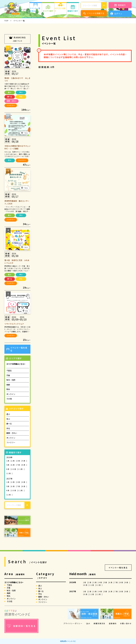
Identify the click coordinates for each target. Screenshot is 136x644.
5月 (8, 465)
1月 (8, 461)
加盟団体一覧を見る (21, 626)
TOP (6, 21)
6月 (14, 465)
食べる (10, 97)
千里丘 (9, 370)
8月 (24, 465)
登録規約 (113, 624)
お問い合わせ (126, 624)
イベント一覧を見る (17, 349)
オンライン (11, 394)
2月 (14, 461)
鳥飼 (8, 385)
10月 (14, 469)
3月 (19, 461)
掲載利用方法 (99, 624)
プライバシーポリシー (73, 624)
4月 (24, 461)
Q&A (88, 624)
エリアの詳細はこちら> (16, 364)
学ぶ (21, 92)
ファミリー (11, 105)
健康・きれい (12, 101)
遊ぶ (10, 92)
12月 (9, 473)
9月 (8, 469)
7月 (19, 465)
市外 (8, 389)
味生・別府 (11, 380)
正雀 (8, 375)
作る (21, 97)
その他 (9, 399)
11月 (21, 469)
